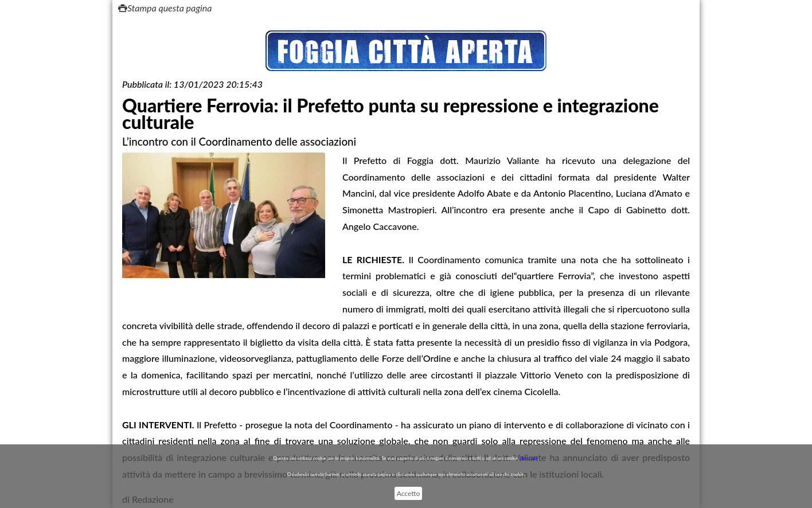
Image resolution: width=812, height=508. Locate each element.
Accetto (408, 493)
